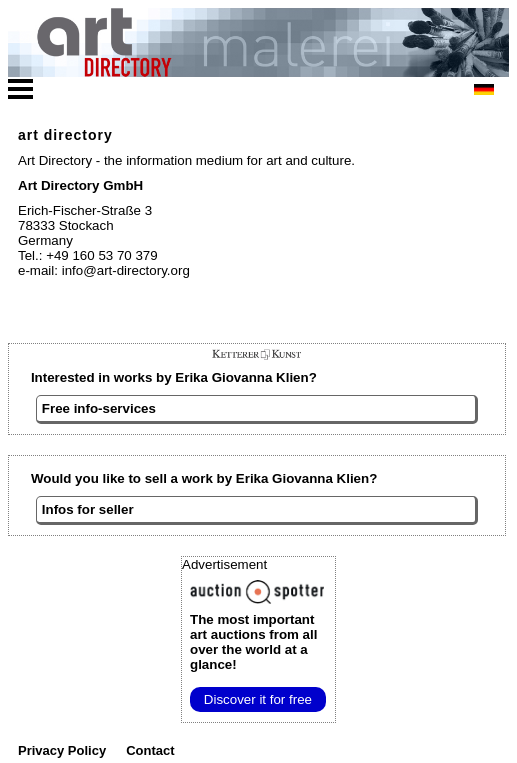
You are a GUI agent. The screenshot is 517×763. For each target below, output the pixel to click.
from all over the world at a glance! (253, 642)
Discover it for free (258, 699)
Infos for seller (88, 509)
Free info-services (99, 408)
